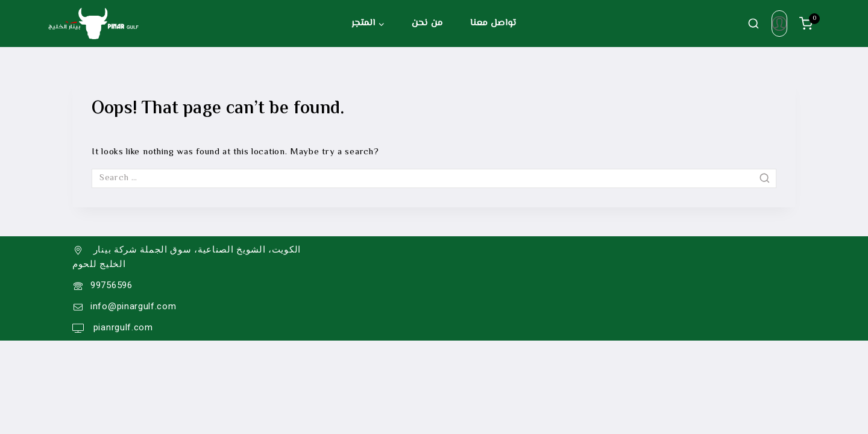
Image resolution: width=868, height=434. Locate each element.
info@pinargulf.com (134, 306)
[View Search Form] (753, 24)
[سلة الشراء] (810, 24)
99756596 (112, 285)
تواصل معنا (493, 23)
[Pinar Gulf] (93, 24)
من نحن (427, 23)
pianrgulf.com (122, 327)
